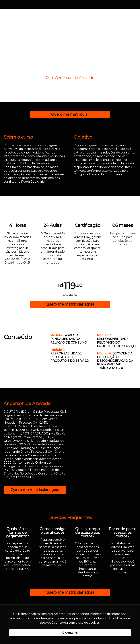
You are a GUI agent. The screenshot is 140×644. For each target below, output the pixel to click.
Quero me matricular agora (70, 304)
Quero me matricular (70, 114)
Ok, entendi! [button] (70, 633)
